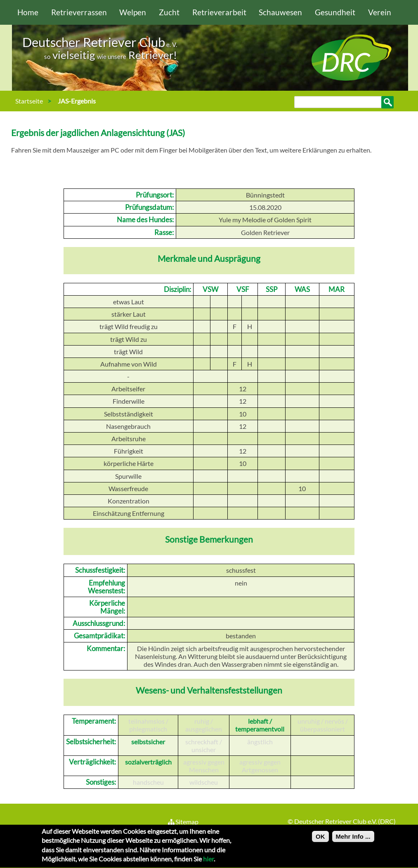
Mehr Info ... (353, 840)
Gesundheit (335, 12)
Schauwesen (280, 12)
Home (28, 12)
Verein (380, 12)
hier (208, 862)
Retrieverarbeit (219, 12)
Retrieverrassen (79, 12)
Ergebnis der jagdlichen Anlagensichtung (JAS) (98, 133)
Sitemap (183, 822)
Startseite (29, 101)
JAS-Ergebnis (77, 101)
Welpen (133, 12)
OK (320, 840)
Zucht (169, 12)
